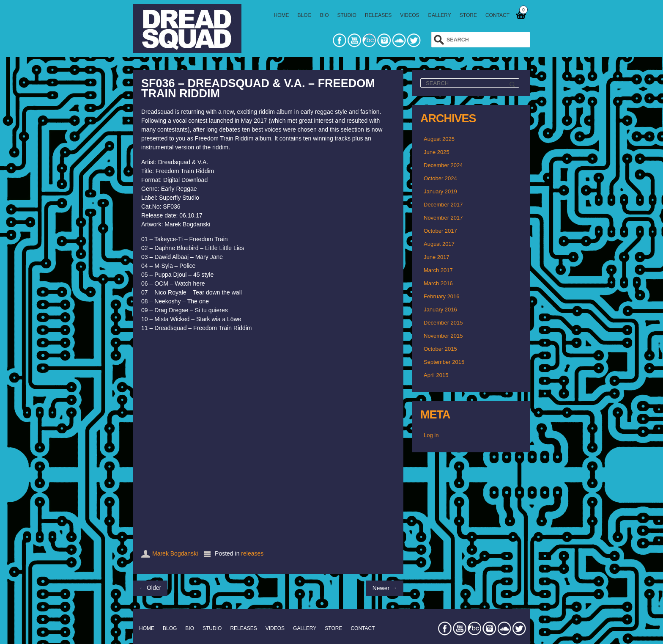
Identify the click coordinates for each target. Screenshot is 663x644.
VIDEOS (410, 15)
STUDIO (347, 15)
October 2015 (440, 349)
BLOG (305, 15)
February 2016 (442, 296)
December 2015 (443, 323)
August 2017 (439, 244)
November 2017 (443, 218)
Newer (385, 588)
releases (252, 553)
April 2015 (436, 375)
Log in (431, 435)
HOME (282, 15)
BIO (325, 15)
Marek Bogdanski (175, 553)
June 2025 (437, 152)
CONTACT (497, 15)
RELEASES (378, 15)
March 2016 (438, 283)
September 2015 (444, 362)
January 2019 (440, 191)
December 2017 (443, 205)
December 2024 (443, 165)
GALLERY (440, 15)
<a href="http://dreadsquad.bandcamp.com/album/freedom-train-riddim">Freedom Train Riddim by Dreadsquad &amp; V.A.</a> (268, 438)
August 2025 (439, 139)
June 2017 (437, 257)
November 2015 (443, 336)
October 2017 (440, 231)
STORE (468, 15)
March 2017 (438, 270)
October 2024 (440, 178)
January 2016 (440, 310)
